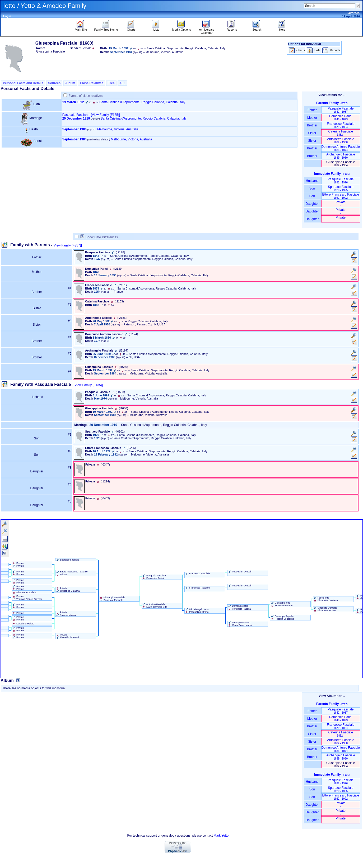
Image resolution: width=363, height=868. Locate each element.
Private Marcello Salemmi (67, 636)
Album (70, 83)
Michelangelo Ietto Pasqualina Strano (197, 611)
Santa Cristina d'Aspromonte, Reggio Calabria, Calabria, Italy (142, 102)
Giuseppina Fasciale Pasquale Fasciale (112, 599)
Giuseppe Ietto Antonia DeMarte (281, 604)
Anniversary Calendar (207, 30)
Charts (131, 28)
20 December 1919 (76, 118)
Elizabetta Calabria (24, 592)
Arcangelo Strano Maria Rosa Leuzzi (240, 624)
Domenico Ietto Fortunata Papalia (239, 607)
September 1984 (75, 129)
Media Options (182, 28)
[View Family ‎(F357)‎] (67, 245)
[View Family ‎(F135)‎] (88, 385)
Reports (232, 28)
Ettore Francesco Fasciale (341, 196)
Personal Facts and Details (23, 83)
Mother (312, 118)
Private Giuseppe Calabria (68, 590)
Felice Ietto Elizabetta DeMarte (325, 599)
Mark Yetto (221, 836)
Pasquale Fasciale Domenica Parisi (154, 577)
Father (312, 110)
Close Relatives (92, 83)
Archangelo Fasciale (341, 156)
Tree (111, 83)
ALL (122, 83)
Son (312, 188)
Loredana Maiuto (23, 624)
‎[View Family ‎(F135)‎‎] (105, 115)
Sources (54, 83)
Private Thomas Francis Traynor (27, 597)
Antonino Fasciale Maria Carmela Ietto (155, 606)
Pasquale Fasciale (75, 115)
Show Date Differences (99, 237)
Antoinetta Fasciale (341, 141)
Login (7, 16)
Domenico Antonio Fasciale (341, 148)
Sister (312, 133)
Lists (156, 28)
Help (282, 28)
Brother (312, 125)
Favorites (353, 13)
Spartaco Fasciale (341, 188)
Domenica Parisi (341, 118)
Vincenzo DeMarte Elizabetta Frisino (325, 609)
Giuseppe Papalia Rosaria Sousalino (282, 618)
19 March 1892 (73, 102)
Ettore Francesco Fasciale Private (72, 573)
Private (341, 204)
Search (257, 28)
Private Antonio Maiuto (66, 614)
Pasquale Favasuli (239, 572)
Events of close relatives (85, 96)
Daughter (312, 204)
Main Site (81, 28)
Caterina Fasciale (341, 133)
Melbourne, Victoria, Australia (118, 129)
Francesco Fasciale (341, 125)
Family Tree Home (106, 28)
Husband (312, 181)
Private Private (18, 565)
